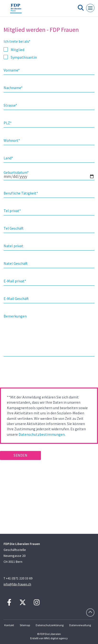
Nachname (13, 88)
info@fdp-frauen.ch (17, 584)
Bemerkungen (15, 316)
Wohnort (12, 140)
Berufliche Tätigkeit (21, 193)
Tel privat (12, 211)
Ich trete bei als (17, 41)
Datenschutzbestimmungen (42, 434)
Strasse (10, 105)
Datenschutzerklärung (50, 625)
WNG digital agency (56, 638)
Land (8, 158)
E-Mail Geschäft (16, 298)
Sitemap (25, 625)
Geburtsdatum (16, 172)
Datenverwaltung (80, 625)
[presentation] (36, 374)
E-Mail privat (15, 281)
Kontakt (9, 625)
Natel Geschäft (16, 263)
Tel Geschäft (14, 228)
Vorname (12, 70)
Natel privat (13, 246)
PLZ (8, 123)
